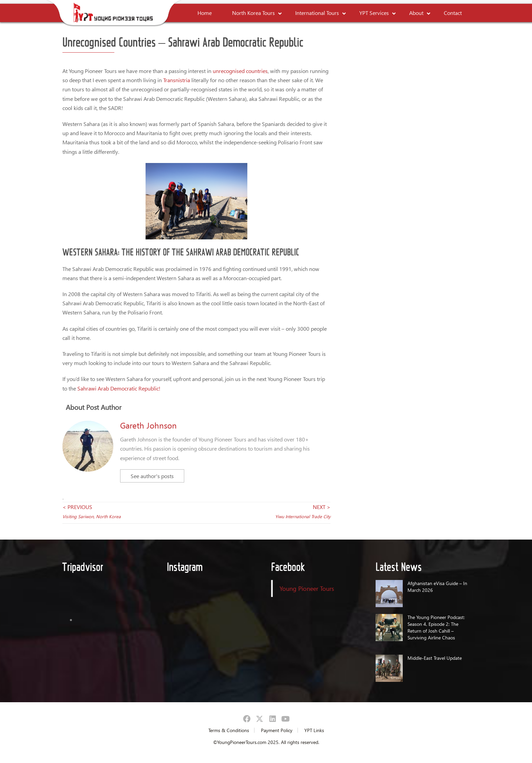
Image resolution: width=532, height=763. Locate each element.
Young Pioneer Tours (307, 588)
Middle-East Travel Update (435, 658)
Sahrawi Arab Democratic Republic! (119, 388)
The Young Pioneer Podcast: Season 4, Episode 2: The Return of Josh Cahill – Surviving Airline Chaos (436, 627)
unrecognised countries (240, 71)
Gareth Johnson (148, 425)
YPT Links (314, 730)
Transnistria (177, 80)
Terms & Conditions (229, 730)
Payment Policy (277, 730)
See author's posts (152, 476)
